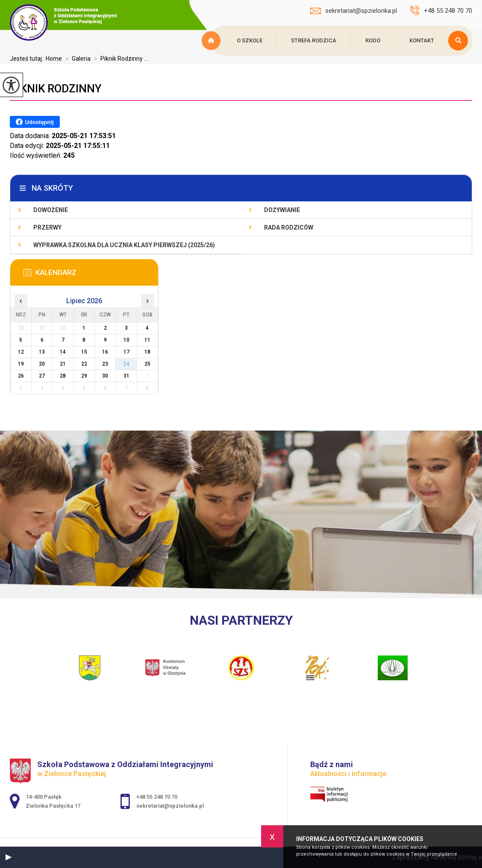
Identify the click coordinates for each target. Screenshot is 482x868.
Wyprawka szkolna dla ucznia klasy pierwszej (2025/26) (124, 245)
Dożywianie (282, 210)
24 (126, 364)
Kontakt (422, 40)
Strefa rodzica (314, 40)
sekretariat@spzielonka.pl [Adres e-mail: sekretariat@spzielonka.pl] (170, 806)
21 (63, 364)
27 (42, 376)
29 (84, 376)
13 (42, 352)
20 (42, 364)
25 (147, 364)
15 (84, 352)
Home (54, 59)
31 (126, 376)
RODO (373, 40)
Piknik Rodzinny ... (119, 59)
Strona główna (212, 41)
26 (21, 376)
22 (84, 364)
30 (105, 376)
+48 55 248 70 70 (441, 10)
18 (147, 352)
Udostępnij (35, 122)
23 (105, 364)
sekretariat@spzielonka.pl (354, 11)
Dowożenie (51, 210)
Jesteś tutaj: (28, 59)
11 (147, 340)
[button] (9, 857)
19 (21, 364)
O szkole (250, 40)
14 (63, 352)
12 (21, 352)
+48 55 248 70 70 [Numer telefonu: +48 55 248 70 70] (157, 797)
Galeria (76, 59)
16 (105, 352)
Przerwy (47, 227)
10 (126, 340)
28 (63, 376)
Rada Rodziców (289, 227)
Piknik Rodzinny (56, 89)
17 (126, 352)
